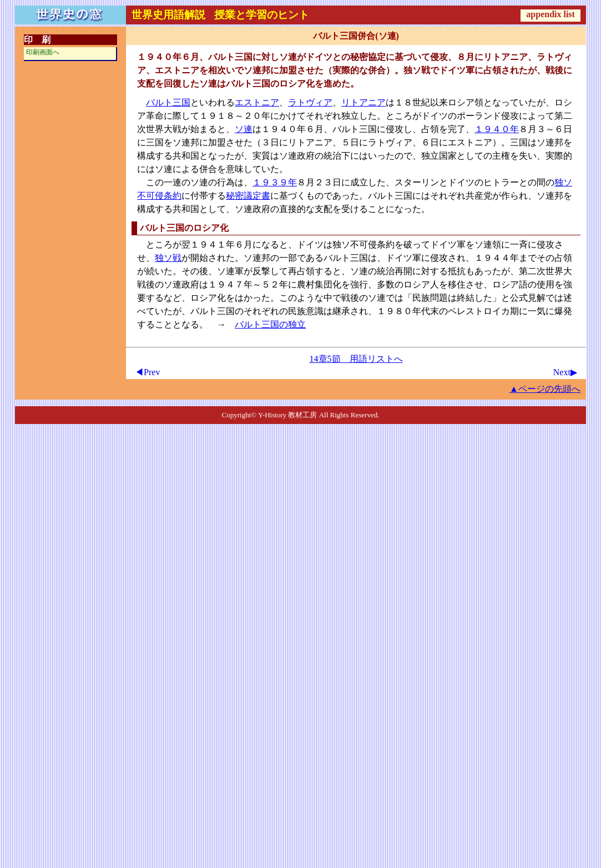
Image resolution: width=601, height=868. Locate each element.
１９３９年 (275, 182)
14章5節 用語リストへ (356, 359)
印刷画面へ (43, 52)
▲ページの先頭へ (545, 389)
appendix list (551, 14)
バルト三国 (168, 102)
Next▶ (565, 372)
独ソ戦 (168, 258)
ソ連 (244, 129)
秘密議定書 (248, 196)
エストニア (257, 102)
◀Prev (147, 372)
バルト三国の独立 (270, 324)
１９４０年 (497, 129)
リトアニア (363, 102)
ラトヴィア (310, 102)
